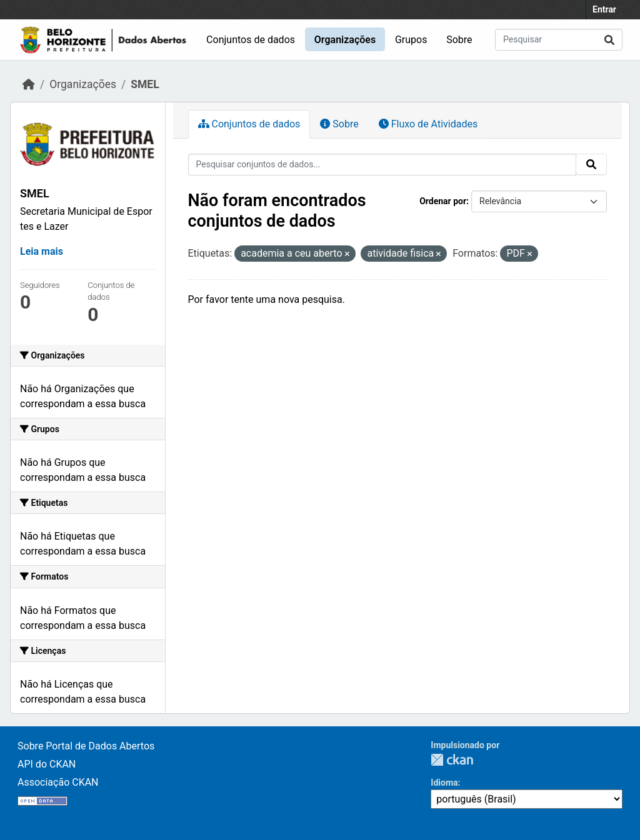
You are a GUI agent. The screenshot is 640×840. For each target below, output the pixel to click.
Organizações (345, 40)
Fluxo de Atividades (428, 124)
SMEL (145, 84)
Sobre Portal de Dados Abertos (86, 746)
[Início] (29, 84)
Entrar (604, 9)
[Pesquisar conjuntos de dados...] (559, 40)
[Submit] (609, 40)
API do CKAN (47, 764)
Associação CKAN (58, 782)
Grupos (411, 40)
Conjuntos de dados (251, 40)
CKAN (452, 760)
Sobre (459, 40)
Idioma (444, 783)
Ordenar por (443, 201)
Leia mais (42, 251)
